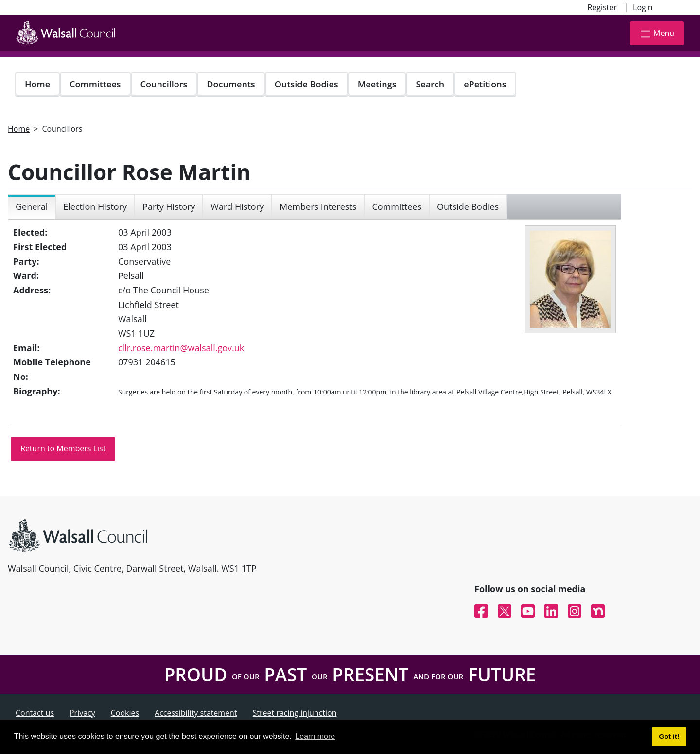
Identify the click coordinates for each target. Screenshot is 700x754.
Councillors (164, 84)
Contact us (35, 713)
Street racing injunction (295, 713)
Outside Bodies (306, 84)
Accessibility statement (196, 713)
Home (37, 84)
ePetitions (485, 84)
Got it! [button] (669, 737)
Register (602, 7)
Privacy (82, 713)
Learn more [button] (315, 736)
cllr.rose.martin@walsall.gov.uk (181, 348)
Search (430, 84)
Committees (95, 84)
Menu (657, 34)
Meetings (377, 84)
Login (643, 7)
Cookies (125, 713)
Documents (231, 84)
